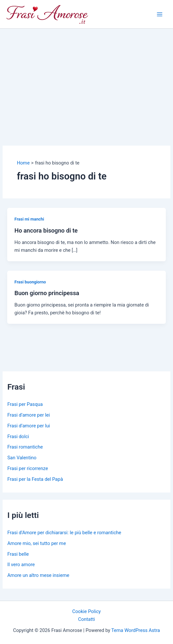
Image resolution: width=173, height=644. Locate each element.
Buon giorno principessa (47, 293)
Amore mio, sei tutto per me (36, 543)
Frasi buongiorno (30, 282)
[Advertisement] (86, 78)
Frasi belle (18, 554)
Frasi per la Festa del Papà (35, 479)
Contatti (86, 619)
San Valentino (22, 458)
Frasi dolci (18, 436)
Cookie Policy (86, 611)
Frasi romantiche (25, 447)
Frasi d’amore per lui (29, 426)
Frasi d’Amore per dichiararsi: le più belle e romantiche (64, 533)
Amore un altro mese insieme (38, 575)
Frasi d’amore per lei (28, 415)
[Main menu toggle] (160, 14)
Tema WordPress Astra (136, 630)
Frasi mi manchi (29, 219)
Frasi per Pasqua (25, 404)
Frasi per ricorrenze (27, 468)
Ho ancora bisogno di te (46, 230)
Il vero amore (21, 565)
